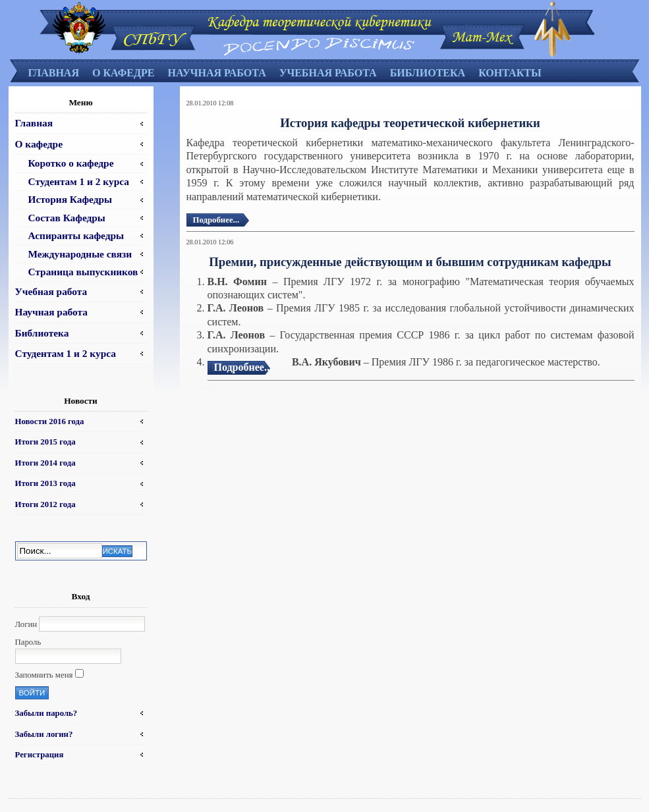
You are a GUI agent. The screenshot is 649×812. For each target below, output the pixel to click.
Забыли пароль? (46, 713)
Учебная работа (328, 73)
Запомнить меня (44, 675)
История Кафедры (71, 199)
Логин (26, 624)
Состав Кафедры (67, 218)
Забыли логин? (44, 734)
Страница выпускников (83, 272)
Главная (54, 73)
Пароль (28, 642)
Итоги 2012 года (45, 504)
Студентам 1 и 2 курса (79, 181)
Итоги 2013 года (45, 483)
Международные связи (80, 254)
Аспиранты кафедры (76, 235)
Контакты (510, 73)
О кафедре (123, 73)
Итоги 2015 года (45, 442)
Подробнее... (216, 220)
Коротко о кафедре (71, 163)
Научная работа (216, 73)
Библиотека (428, 73)
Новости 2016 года (50, 421)
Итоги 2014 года (45, 463)
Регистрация (40, 755)
